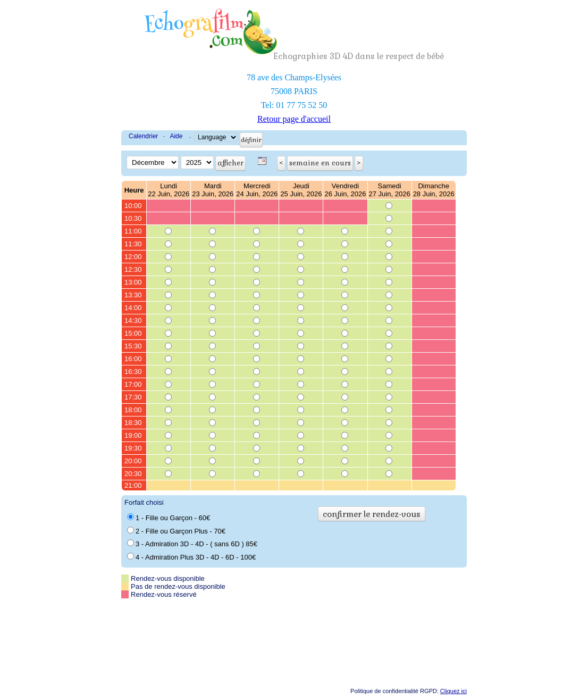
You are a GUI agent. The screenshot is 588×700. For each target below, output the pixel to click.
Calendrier (143, 136)
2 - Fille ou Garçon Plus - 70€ (176, 531)
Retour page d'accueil (294, 119)
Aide (176, 136)
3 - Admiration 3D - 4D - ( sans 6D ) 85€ (192, 544)
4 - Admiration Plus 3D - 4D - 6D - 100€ (191, 557)
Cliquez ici (453, 691)
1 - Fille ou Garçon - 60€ (169, 518)
